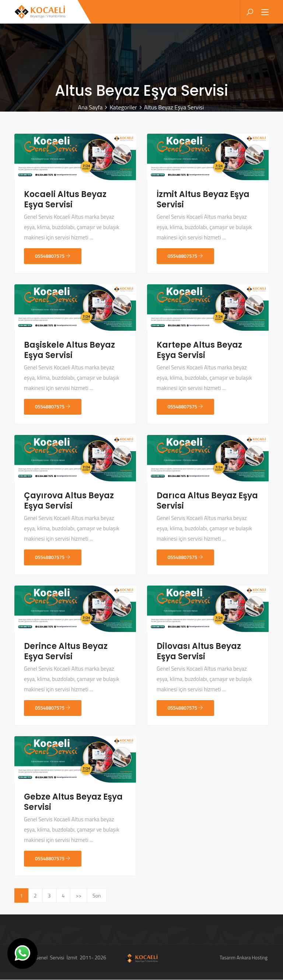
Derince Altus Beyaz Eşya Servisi (66, 652)
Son (97, 896)
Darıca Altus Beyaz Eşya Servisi (207, 501)
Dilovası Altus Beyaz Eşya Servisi (199, 652)
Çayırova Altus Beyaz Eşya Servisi (69, 501)
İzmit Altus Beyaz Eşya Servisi (203, 200)
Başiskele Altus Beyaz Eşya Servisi (69, 350)
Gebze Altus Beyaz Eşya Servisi (73, 802)
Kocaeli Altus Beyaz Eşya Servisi (65, 200)
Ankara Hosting (252, 958)
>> (78, 896)
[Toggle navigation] (265, 13)
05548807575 (53, 256)
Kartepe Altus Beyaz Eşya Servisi (199, 350)
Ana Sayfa (90, 108)
